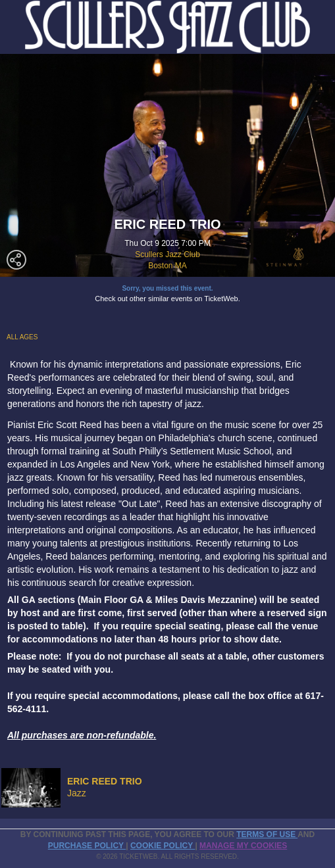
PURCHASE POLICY (87, 846)
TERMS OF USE (267, 834)
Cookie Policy (163, 846)
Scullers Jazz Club (167, 254)
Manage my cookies (243, 846)
